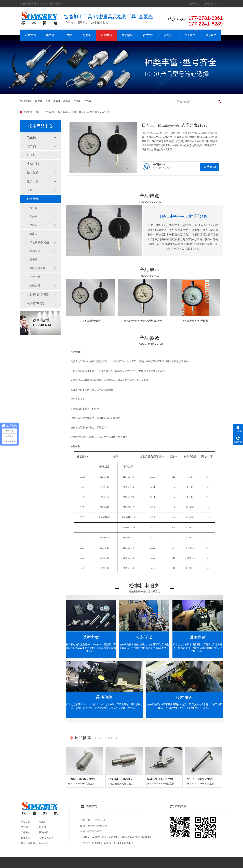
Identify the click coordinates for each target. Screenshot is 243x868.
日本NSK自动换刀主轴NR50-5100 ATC (90, 779)
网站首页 (25, 822)
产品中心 (106, 35)
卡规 (48, 101)
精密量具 (63, 112)
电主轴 (50, 35)
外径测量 (35, 277)
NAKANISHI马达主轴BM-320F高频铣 (169, 779)
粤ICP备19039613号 (124, 843)
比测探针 (35, 251)
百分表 (33, 208)
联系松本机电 (28, 843)
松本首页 (31, 35)
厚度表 (33, 225)
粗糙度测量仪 (37, 268)
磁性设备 (33, 173)
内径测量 (35, 285)
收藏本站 (194, 4)
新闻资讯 (169, 35)
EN (219, 4)
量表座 (33, 260)
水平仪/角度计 (36, 304)
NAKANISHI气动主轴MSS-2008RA (207, 779)
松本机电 (97, 843)
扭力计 (57, 101)
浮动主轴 (33, 164)
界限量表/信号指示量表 (42, 242)
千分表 (33, 217)
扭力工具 (33, 181)
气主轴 (69, 35)
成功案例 (127, 35)
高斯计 (67, 101)
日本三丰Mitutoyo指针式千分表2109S (91, 112)
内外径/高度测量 (38, 295)
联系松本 (211, 35)
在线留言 (208, 4)
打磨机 (87, 35)
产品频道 (50, 112)
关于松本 (190, 35)
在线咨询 (210, 167)
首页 (38, 112)
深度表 (33, 234)
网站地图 (44, 843)
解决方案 (148, 35)
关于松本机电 (46, 838)
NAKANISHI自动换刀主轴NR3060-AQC (131, 779)
